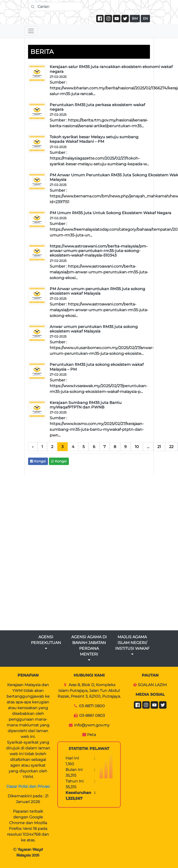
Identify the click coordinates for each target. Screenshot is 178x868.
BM (135, 18)
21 (159, 447)
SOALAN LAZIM (152, 685)
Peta (92, 735)
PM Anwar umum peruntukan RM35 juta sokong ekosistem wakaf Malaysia (97, 291)
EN (145, 18)
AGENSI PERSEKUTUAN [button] (46, 642)
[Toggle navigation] (31, 31)
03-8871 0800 (92, 706)
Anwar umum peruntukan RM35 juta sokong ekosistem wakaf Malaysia (94, 329)
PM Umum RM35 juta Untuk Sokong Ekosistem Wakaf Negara (110, 213)
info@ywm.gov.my (92, 725)
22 (171, 447)
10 (137, 447)
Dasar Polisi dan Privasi (28, 786)
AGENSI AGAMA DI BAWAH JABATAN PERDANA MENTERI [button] (89, 648)
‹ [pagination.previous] (33, 447)
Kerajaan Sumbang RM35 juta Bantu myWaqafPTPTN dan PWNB (86, 405)
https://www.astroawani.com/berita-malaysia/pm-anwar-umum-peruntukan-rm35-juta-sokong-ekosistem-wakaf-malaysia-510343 (99, 251)
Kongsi (38, 461)
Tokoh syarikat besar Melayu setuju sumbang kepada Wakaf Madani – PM (94, 139)
